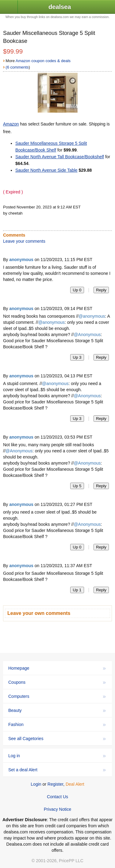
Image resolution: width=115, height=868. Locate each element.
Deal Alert (75, 784)
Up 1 (77, 590)
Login (36, 784)
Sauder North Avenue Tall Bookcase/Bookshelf (60, 157)
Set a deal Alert (57, 770)
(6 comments (17, 67)
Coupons (57, 682)
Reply (101, 290)
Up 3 (77, 357)
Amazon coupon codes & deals (43, 61)
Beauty (57, 710)
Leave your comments (24, 241)
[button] (9, 7)
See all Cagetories (57, 739)
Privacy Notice (57, 809)
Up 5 (77, 486)
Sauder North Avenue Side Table (46, 170)
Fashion (57, 724)
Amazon (11, 124)
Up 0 (77, 290)
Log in (57, 756)
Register (55, 784)
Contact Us (57, 797)
